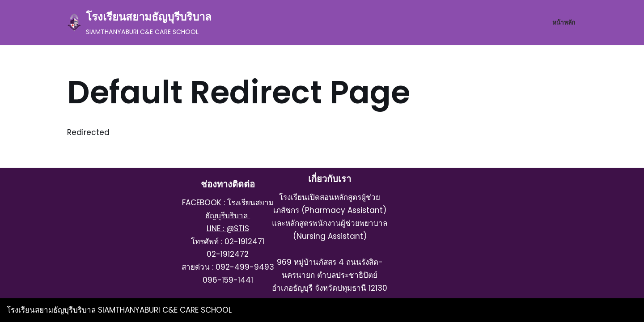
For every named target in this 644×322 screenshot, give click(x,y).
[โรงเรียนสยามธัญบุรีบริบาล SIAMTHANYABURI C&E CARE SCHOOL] (139, 23)
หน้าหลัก (564, 23)
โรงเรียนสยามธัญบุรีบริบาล (52, 310)
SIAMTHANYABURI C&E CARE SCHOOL (165, 310)
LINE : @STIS (228, 229)
